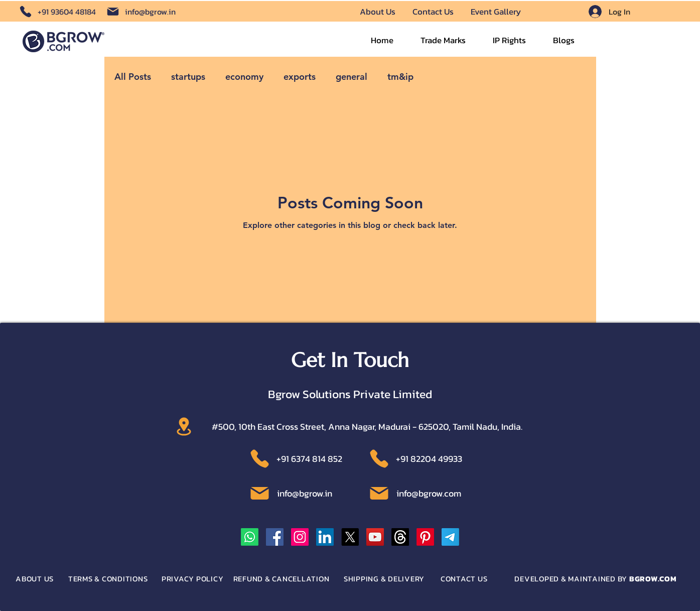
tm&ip (400, 77)
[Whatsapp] (250, 537)
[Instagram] (300, 537)
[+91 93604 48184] (55, 12)
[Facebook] (275, 537)
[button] (443, 41)
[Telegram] (450, 537)
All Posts (133, 77)
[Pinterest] (425, 537)
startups (188, 77)
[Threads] (400, 537)
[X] (350, 537)
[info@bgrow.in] (140, 12)
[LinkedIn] (325, 537)
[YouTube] (375, 537)
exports (300, 77)
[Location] (184, 427)
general (352, 77)
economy (244, 77)
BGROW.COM (653, 579)
